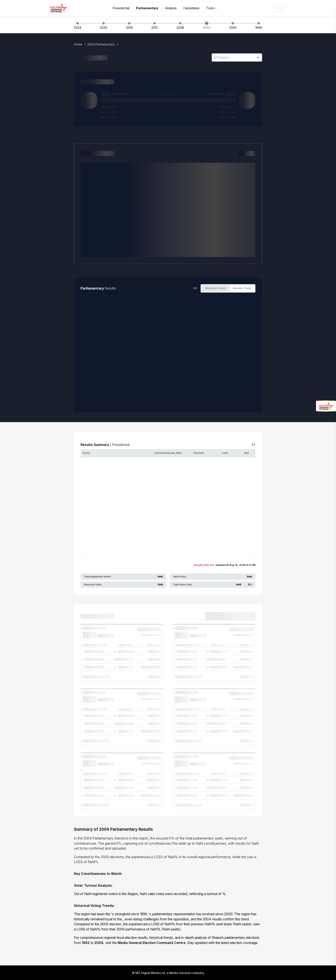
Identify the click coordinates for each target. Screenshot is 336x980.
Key (279, 8)
